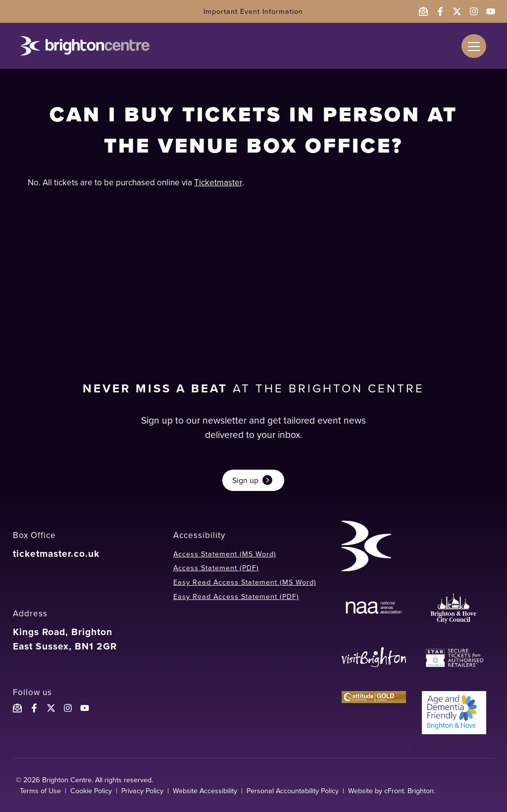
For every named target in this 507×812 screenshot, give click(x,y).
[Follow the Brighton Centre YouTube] (85, 708)
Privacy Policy (142, 791)
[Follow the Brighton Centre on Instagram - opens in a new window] (474, 11)
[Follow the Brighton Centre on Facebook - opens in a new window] (440, 11)
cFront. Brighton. (410, 791)
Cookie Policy (91, 791)
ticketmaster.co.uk (56, 554)
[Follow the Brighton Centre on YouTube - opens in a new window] (491, 11)
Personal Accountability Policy (293, 791)
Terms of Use (40, 791)
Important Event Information (253, 11)
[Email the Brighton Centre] (423, 11)
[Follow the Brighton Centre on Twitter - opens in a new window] (457, 11)
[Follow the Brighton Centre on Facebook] (34, 708)
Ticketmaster (218, 183)
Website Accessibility (205, 791)
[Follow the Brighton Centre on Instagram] (68, 708)
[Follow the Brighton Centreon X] (51, 708)
